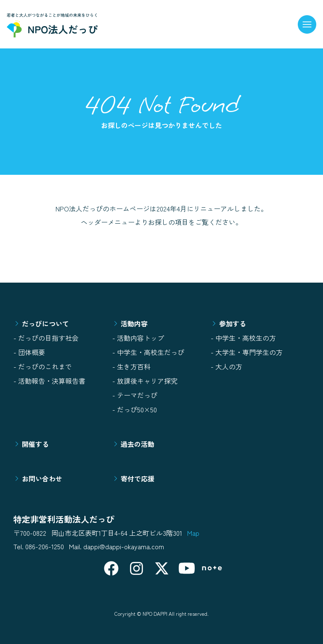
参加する (228, 323)
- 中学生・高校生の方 (243, 338)
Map (193, 533)
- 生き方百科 (131, 366)
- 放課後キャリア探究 (145, 381)
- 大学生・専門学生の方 (247, 352)
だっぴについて (41, 323)
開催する (31, 444)
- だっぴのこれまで (43, 366)
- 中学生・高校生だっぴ (148, 352)
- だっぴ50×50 (135, 409)
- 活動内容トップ (138, 338)
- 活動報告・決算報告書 (49, 381)
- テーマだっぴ (135, 395)
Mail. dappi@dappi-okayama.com (116, 546)
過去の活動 (133, 444)
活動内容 (130, 323)
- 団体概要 (29, 352)
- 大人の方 (226, 366)
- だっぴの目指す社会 (46, 338)
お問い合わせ (38, 478)
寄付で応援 (133, 478)
